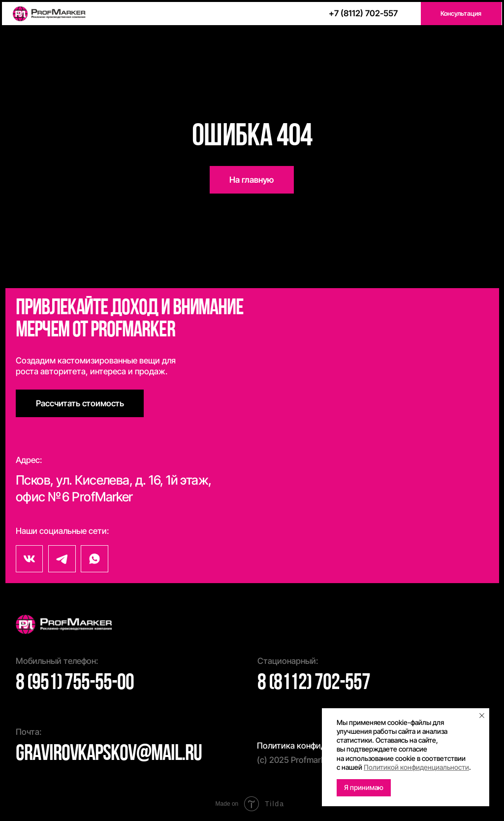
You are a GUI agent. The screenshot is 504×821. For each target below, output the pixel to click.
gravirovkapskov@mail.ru (109, 754)
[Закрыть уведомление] (482, 716)
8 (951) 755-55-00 (75, 683)
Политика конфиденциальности (319, 745)
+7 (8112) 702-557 (363, 13)
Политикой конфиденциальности (416, 767)
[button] (461, 14)
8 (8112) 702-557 (314, 683)
